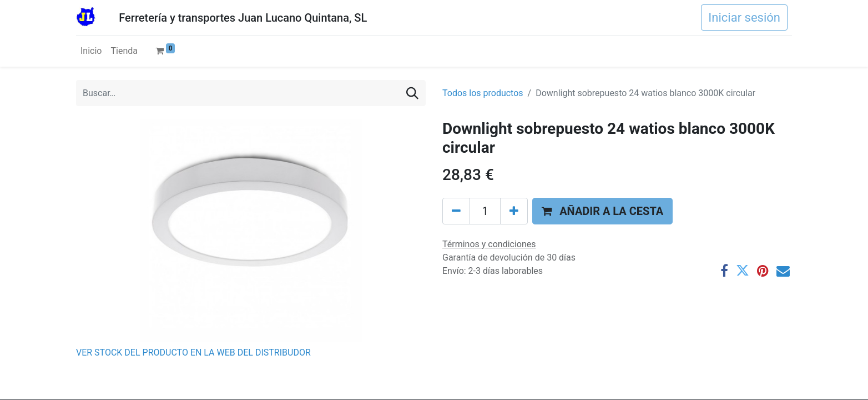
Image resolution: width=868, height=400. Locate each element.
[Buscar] (412, 93)
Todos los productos (483, 93)
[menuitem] (91, 51)
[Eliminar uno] (456, 211)
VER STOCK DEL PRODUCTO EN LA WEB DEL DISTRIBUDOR (193, 352)
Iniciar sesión (744, 17)
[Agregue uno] (514, 211)
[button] (602, 211)
